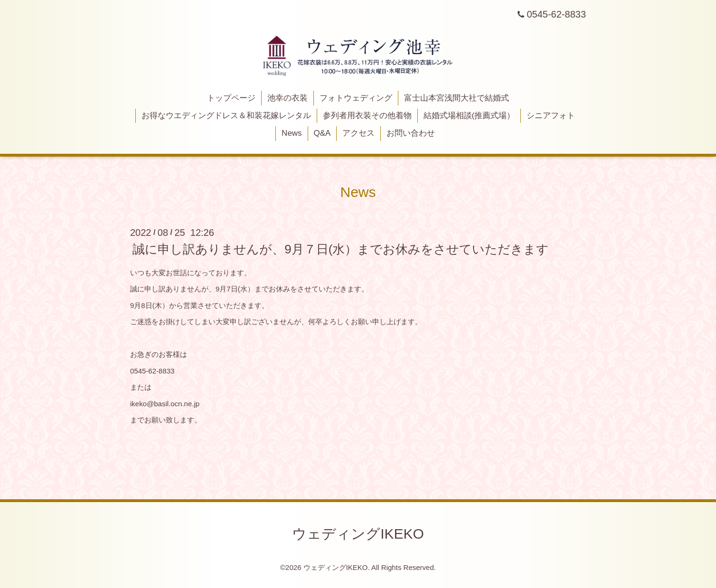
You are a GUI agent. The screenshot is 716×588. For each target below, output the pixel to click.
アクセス (358, 133)
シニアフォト (551, 116)
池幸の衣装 (287, 98)
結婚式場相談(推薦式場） (469, 116)
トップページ (231, 98)
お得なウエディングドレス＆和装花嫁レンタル (226, 116)
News (292, 133)
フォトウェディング (356, 98)
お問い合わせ (411, 133)
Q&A (322, 133)
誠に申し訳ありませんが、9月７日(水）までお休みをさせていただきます (341, 249)
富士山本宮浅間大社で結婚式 (457, 98)
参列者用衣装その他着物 (367, 116)
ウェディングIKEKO (358, 534)
